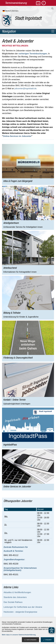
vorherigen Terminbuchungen (33, 54)
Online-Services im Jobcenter (17, 136)
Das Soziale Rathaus (13, 602)
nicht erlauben (30, 640)
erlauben (47, 640)
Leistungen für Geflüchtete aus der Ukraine (23, 607)
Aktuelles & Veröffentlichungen (17, 592)
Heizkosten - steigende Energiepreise (20, 612)
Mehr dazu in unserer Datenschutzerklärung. (19, 635)
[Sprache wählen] (15, 11)
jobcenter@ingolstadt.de (26, 89)
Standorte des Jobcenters (15, 597)
